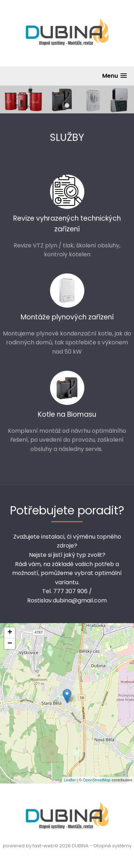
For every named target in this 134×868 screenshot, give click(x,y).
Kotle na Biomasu (67, 414)
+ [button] (10, 633)
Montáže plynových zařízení (67, 317)
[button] (115, 76)
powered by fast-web (28, 846)
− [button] (10, 644)
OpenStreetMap (97, 780)
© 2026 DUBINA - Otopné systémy (93, 846)
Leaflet (70, 780)
